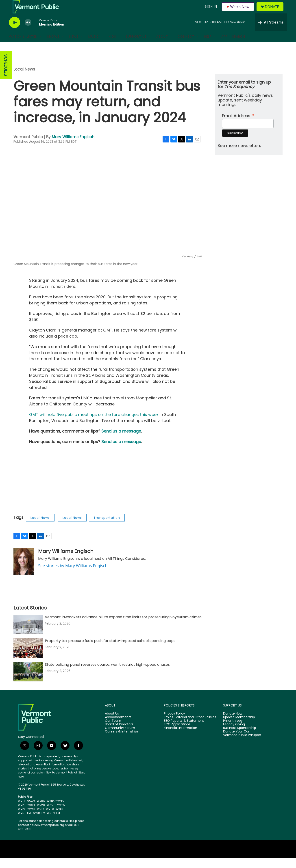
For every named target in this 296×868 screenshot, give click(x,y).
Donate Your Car (236, 742)
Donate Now (233, 724)
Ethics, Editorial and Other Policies (190, 727)
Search (239, 47)
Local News (24, 79)
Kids (112, 47)
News (74, 47)
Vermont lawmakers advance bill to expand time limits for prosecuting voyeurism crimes (123, 627)
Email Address (238, 125)
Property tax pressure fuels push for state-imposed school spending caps (110, 651)
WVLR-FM (39, 823)
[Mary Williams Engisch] (24, 572)
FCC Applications (177, 734)
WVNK (51, 811)
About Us (112, 724)
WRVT (31, 815)
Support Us (136, 47)
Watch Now (238, 12)
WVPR (22, 815)
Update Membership (239, 727)
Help (208, 47)
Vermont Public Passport (242, 745)
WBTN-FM (53, 823)
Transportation (107, 528)
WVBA (41, 811)
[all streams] (271, 32)
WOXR (41, 815)
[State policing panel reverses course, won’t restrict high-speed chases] (28, 682)
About (162, 47)
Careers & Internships (122, 742)
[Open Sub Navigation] (41, 47)
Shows (53, 47)
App (224, 47)
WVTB (50, 819)
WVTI (21, 811)
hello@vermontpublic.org (47, 835)
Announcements (118, 727)
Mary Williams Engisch (73, 147)
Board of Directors (119, 734)
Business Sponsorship (240, 738)
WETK (41, 819)
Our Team (113, 731)
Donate (275, 12)
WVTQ (60, 811)
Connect (186, 47)
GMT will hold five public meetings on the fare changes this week (94, 425)
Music (94, 47)
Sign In (210, 12)
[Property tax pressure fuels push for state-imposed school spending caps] (28, 658)
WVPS (22, 819)
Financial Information (181, 738)
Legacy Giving (234, 734)
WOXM (31, 811)
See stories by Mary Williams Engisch (73, 576)
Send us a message (121, 441)
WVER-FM (24, 823)
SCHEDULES (6, 75)
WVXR (31, 819)
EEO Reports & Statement (184, 731)
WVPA (61, 815)
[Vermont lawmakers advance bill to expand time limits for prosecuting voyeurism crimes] (28, 634)
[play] (15, 33)
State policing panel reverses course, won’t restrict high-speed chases (107, 675)
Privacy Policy (174, 724)
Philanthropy (233, 731)
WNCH (51, 815)
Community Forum (120, 738)
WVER (59, 819)
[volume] (28, 33)
